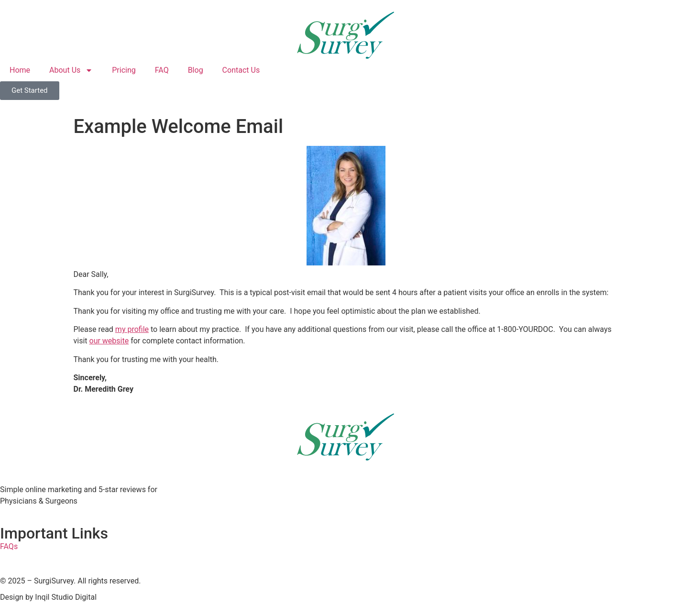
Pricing (124, 70)
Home (20, 70)
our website (109, 341)
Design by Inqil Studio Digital (48, 597)
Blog (196, 70)
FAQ (162, 70)
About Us (71, 70)
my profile (132, 329)
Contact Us (241, 70)
